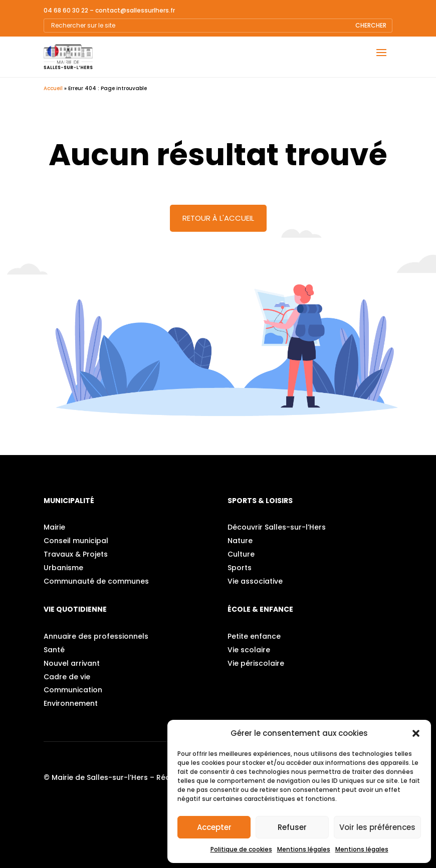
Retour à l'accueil (218, 218)
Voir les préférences (377, 827)
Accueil (53, 88)
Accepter (214, 827)
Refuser (292, 827)
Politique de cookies (241, 849)
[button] (416, 733)
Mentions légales (304, 849)
